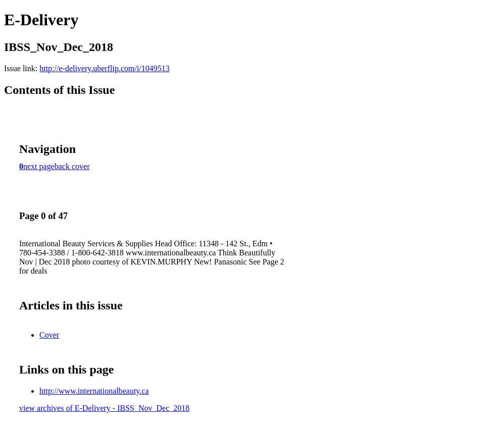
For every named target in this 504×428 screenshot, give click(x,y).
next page (39, 166)
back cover (72, 166)
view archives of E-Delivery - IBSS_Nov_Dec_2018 (104, 408)
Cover (49, 335)
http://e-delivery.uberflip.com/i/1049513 (105, 68)
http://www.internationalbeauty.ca (94, 391)
